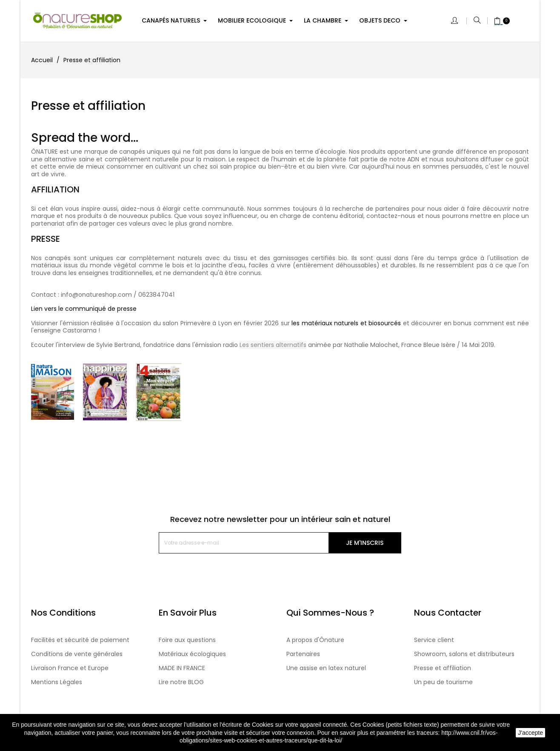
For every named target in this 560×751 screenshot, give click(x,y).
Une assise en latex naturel (326, 668)
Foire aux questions (187, 640)
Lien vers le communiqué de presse (84, 309)
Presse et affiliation (443, 668)
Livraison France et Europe (70, 668)
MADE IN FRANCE (182, 668)
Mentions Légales (57, 682)
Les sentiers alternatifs (273, 345)
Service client (434, 640)
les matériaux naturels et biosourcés (346, 323)
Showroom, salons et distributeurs (464, 654)
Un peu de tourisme (443, 682)
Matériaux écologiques (192, 654)
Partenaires (303, 654)
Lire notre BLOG (181, 682)
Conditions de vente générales (77, 654)
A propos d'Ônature (315, 640)
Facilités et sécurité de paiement (80, 640)
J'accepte (530, 733)
